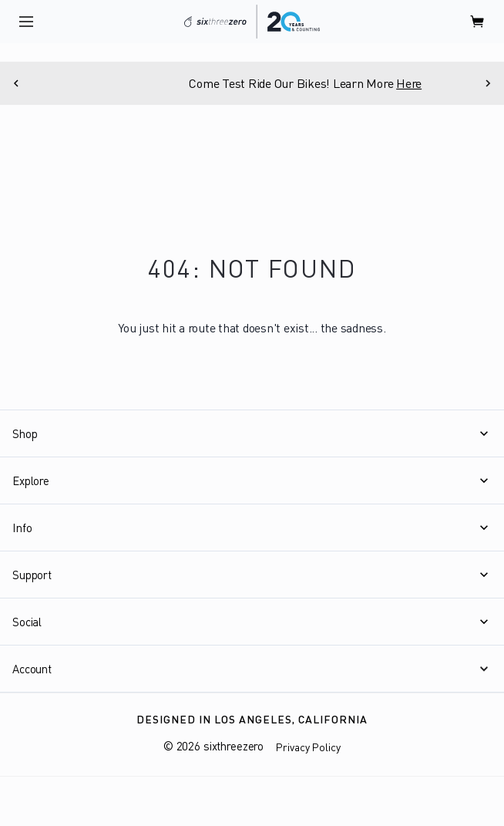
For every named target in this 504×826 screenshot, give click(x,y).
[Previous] (16, 83)
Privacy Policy (308, 747)
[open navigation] (26, 22)
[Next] (488, 83)
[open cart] (478, 22)
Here (437, 83)
